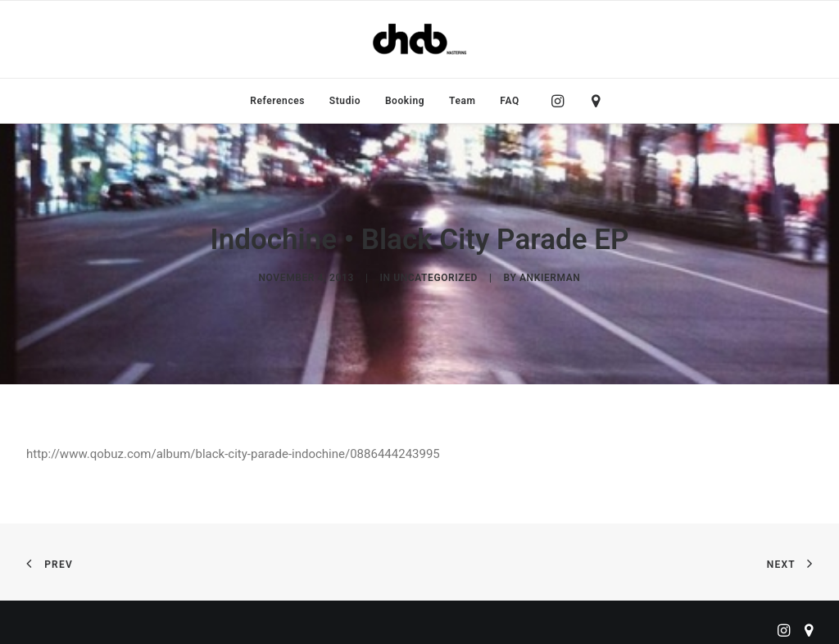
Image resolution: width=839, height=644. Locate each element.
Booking (405, 101)
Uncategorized (435, 274)
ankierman (550, 274)
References (277, 101)
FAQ (510, 101)
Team (463, 101)
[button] (562, 101)
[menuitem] (277, 101)
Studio (345, 101)
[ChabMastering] (419, 39)
